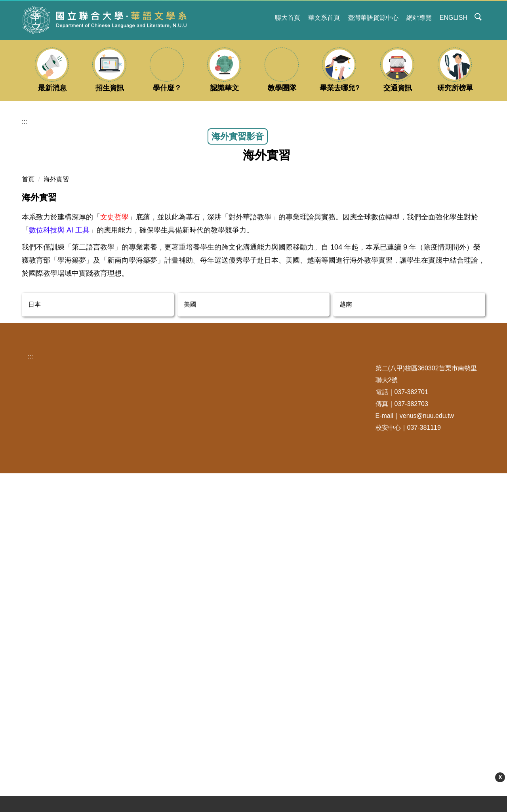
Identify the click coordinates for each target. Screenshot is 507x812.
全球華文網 (303, 699)
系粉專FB (217, 699)
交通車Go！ (136, 712)
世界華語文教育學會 (316, 726)
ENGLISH (454, 18)
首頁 (28, 325)
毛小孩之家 (48, 712)
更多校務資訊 (141, 756)
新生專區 (132, 726)
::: (264, 18)
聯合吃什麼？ (51, 699)
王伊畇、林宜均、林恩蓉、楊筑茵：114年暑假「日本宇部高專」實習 (408, 263)
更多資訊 (400, 798)
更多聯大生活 (53, 756)
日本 (34, 603)
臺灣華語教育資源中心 (319, 739)
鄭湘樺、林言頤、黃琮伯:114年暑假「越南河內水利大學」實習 (96, 265)
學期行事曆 (139, 685)
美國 (190, 603)
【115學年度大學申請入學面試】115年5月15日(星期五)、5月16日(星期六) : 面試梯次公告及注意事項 (230, 798)
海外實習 (56, 325)
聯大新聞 (44, 739)
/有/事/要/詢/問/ (225, 712)
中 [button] (463, 363)
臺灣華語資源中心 (373, 18)
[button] (478, 18)
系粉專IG (216, 685)
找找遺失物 (135, 739)
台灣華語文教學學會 (316, 712)
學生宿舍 (44, 685)
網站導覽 (419, 18)
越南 (346, 603)
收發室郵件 (135, 699)
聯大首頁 (288, 18)
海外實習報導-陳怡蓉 (208, 288)
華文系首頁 (324, 18)
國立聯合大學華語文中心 (322, 685)
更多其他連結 (309, 756)
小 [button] (447, 363)
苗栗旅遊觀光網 (54, 726)
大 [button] (478, 363)
